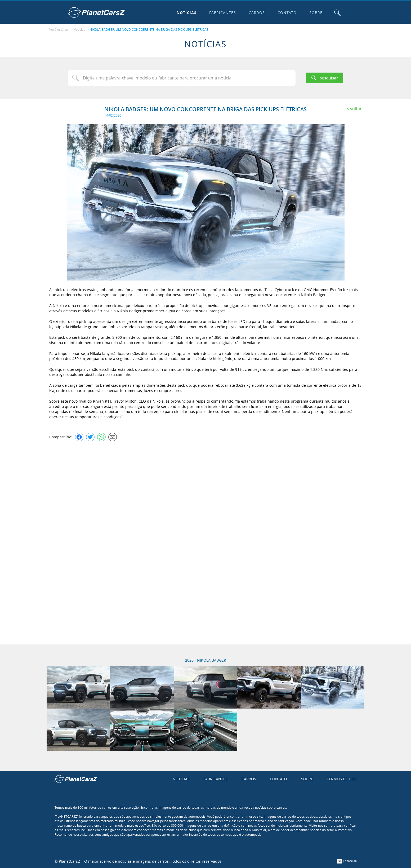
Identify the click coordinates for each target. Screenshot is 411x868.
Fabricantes (223, 13)
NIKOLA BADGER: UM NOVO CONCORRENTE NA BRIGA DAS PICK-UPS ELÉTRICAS (149, 29)
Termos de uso (342, 779)
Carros (257, 13)
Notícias (187, 13)
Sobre (316, 13)
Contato (287, 13)
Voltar (356, 109)
